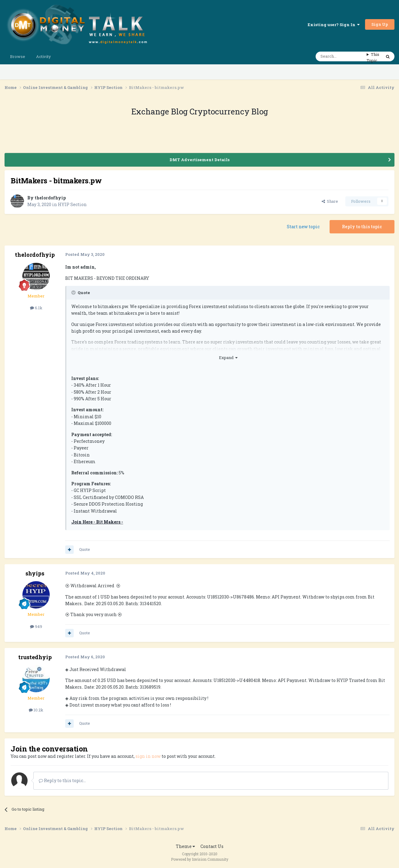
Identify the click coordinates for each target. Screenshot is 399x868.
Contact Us (212, 846)
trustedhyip (35, 657)
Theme (185, 846)
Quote (85, 549)
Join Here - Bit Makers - (97, 522)
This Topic (373, 57)
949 (36, 626)
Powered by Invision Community (200, 859)
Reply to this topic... (62, 780)
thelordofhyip (50, 198)
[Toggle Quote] (74, 293)
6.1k (36, 308)
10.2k (36, 710)
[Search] (341, 56)
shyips (35, 573)
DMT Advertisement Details (199, 160)
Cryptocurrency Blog (229, 111)
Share (330, 201)
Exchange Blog (160, 111)
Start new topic (303, 227)
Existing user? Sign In (334, 25)
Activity (44, 56)
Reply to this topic (362, 227)
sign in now (148, 756)
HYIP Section (72, 204)
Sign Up (380, 24)
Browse (18, 56)
